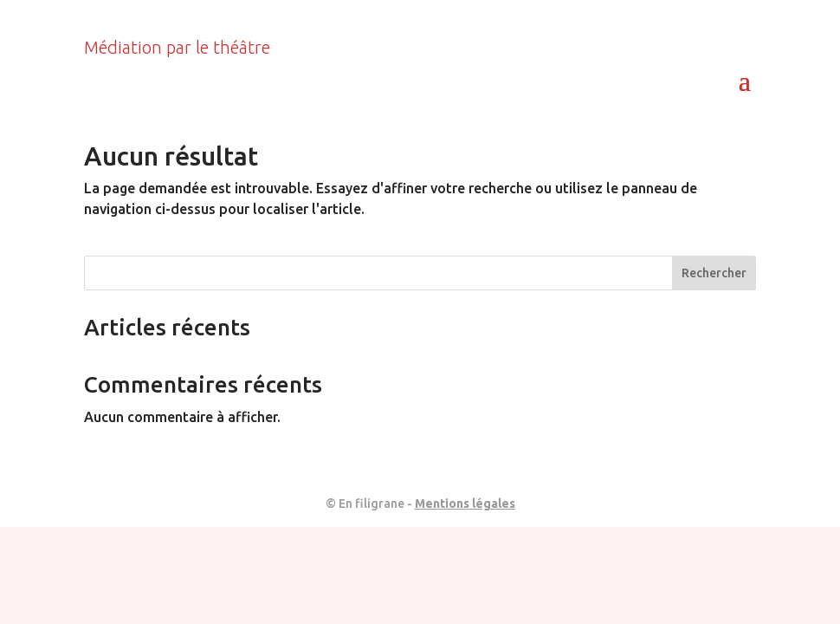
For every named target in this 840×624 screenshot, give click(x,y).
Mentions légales (465, 504)
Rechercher (714, 273)
